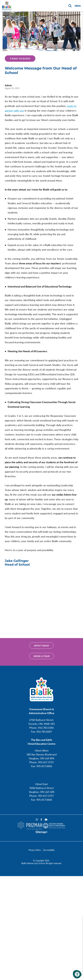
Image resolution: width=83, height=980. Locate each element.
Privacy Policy (35, 850)
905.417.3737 (46, 762)
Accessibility (49, 850)
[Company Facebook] (41, 820)
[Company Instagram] (37, 820)
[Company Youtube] (46, 820)
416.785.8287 (44, 731)
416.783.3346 (46, 728)
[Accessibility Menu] (77, 974)
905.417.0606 (44, 766)
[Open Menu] (77, 6)
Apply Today (41, 646)
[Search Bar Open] (70, 6)
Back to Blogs (20, 58)
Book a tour (42, 656)
